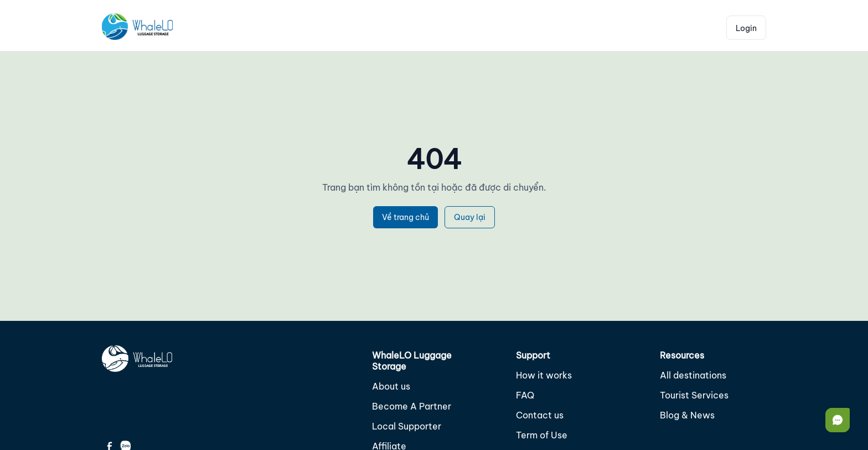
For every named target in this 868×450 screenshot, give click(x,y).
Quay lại (470, 217)
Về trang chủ (405, 217)
